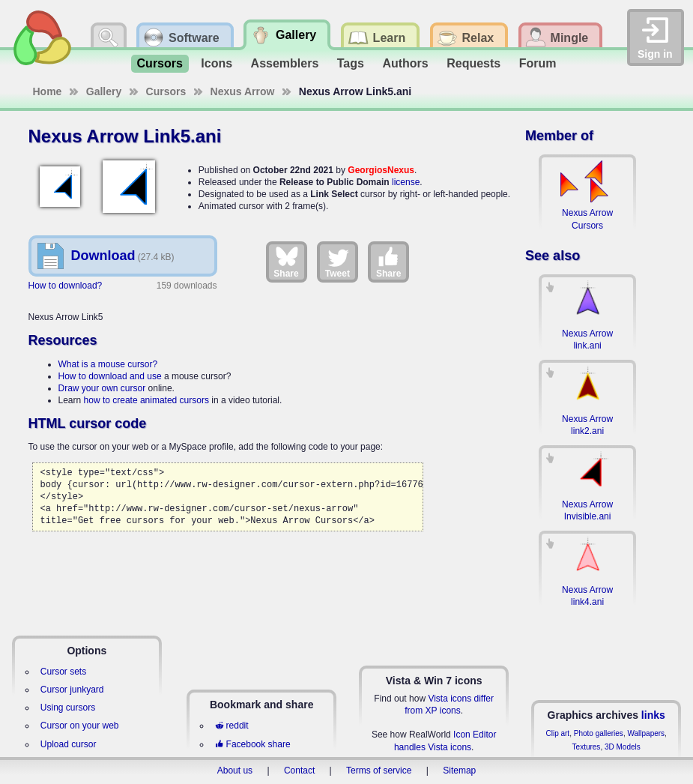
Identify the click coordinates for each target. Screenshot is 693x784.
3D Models (623, 747)
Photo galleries (599, 733)
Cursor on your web (80, 726)
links (653, 715)
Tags (351, 63)
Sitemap (459, 771)
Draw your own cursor (102, 388)
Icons (217, 63)
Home (48, 91)
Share (286, 262)
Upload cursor (69, 744)
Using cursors (68, 708)
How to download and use (110, 376)
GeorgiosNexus (381, 170)
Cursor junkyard (72, 690)
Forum (538, 63)
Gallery (104, 91)
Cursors (160, 63)
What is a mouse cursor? (108, 364)
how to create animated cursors (146, 400)
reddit (231, 726)
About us (235, 771)
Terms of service (379, 771)
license (406, 182)
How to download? (66, 286)
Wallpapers (646, 733)
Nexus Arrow (243, 91)
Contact (299, 771)
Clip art (557, 733)
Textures (587, 747)
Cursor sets (63, 672)
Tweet (338, 262)
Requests (473, 63)
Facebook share (252, 744)
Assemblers (285, 63)
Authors (405, 63)
